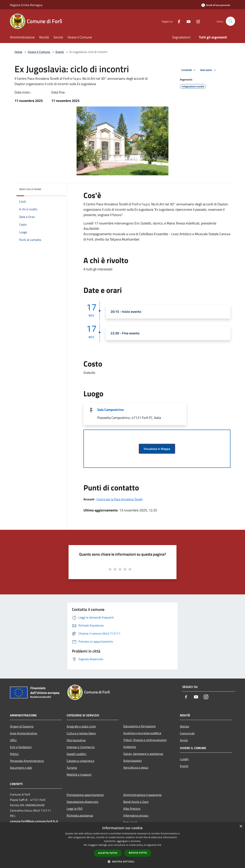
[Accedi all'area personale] (216, 5)
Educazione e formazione (139, 726)
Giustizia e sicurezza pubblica (142, 733)
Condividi (189, 70)
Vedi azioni (209, 70)
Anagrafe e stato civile (81, 726)
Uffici (13, 740)
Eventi (60, 52)
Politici (14, 754)
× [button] (241, 826)
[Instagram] (196, 21)
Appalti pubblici (77, 754)
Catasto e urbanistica (80, 761)
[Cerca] (230, 21)
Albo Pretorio (132, 809)
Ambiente (130, 747)
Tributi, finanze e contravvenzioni (145, 740)
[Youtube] (187, 21)
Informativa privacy (136, 815)
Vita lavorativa (76, 740)
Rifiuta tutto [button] (138, 853)
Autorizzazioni (133, 761)
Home (18, 52)
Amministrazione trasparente (142, 795)
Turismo (72, 768)
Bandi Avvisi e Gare (136, 802)
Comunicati (187, 733)
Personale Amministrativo (27, 761)
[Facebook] (177, 21)
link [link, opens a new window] (159, 845)
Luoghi (184, 759)
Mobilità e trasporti (79, 775)
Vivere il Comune (39, 52)
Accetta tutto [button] (108, 853)
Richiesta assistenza (80, 815)
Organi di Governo (22, 726)
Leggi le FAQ (75, 809)
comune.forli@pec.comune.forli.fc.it (34, 821)
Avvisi (184, 740)
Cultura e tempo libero (81, 733)
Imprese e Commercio (81, 747)
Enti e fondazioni (21, 747)
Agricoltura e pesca (136, 767)
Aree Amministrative (24, 733)
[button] (122, 861)
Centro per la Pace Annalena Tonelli (120, 499)
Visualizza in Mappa (157, 449)
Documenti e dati (21, 768)
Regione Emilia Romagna (26, 5)
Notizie (185, 726)
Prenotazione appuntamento (85, 795)
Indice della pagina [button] (30, 189)
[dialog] (122, 845)
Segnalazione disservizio (82, 802)
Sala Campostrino (111, 410)
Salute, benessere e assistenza (143, 754)
